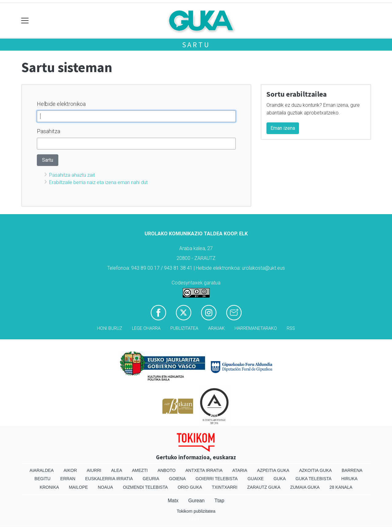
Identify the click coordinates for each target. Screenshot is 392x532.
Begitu (42, 479)
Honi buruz (110, 328)
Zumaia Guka (305, 487)
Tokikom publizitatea (196, 511)
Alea (117, 470)
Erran (68, 479)
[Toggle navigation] (25, 21)
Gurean (196, 501)
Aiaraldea (42, 470)
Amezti (140, 470)
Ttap (219, 501)
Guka (280, 479)
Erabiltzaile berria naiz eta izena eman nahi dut (98, 182)
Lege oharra (146, 328)
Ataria (240, 470)
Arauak (216, 328)
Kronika (49, 487)
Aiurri (94, 470)
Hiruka (349, 479)
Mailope (78, 487)
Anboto (167, 470)
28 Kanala (341, 487)
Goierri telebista (217, 479)
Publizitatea (184, 328)
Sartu (196, 45)
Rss (291, 328)
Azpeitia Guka (273, 470)
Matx (173, 501)
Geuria (151, 479)
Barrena (352, 470)
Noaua (105, 487)
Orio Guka (190, 487)
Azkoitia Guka (315, 470)
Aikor (70, 470)
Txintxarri (225, 487)
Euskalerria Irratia (109, 479)
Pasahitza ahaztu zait (72, 175)
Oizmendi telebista (145, 487)
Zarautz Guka (264, 487)
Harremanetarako (256, 328)
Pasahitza (49, 131)
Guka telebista (314, 479)
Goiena (177, 479)
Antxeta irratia (204, 470)
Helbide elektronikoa (61, 104)
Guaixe (256, 479)
